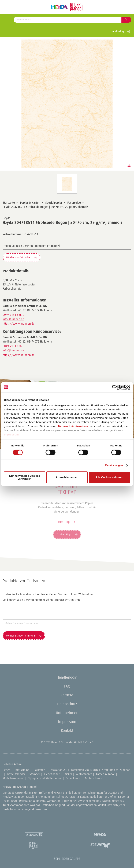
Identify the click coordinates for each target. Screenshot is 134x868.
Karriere (67, 695)
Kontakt (67, 731)
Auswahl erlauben (67, 477)
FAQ (67, 686)
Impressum (11, 435)
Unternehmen (67, 713)
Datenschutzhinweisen (73, 426)
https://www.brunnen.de (19, 324)
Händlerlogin (120, 31)
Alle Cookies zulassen (109, 477)
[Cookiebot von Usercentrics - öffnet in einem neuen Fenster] (115, 387)
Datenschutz (67, 704)
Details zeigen (114, 465)
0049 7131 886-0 (13, 315)
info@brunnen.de (13, 319)
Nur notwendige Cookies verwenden (25, 477)
